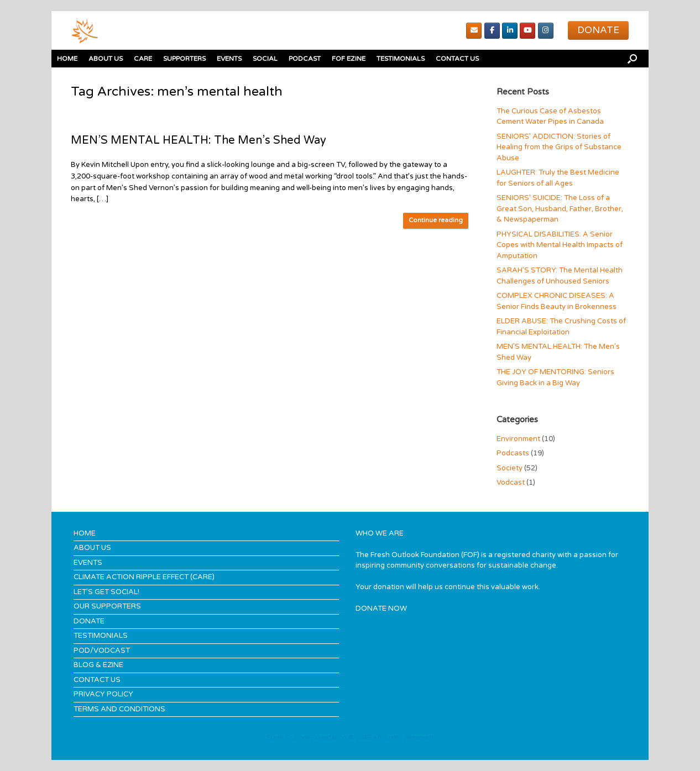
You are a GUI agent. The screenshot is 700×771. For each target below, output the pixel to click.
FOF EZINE (349, 59)
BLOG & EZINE (98, 665)
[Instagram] (546, 31)
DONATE (89, 621)
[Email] (474, 31)
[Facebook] (492, 31)
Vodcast (511, 482)
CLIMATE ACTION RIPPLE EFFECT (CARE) (144, 577)
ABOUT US (106, 59)
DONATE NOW (381, 609)
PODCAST (305, 59)
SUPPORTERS (184, 59)
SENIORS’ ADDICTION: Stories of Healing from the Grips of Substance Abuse (559, 147)
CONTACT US (457, 59)
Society (510, 468)
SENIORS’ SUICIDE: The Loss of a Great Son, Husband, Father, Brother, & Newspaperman (560, 209)
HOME (67, 59)
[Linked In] (510, 31)
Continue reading (436, 220)
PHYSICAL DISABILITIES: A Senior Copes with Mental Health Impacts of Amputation (560, 245)
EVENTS (229, 59)
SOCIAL (265, 59)
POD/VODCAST (102, 651)
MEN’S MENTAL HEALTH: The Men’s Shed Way (198, 140)
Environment (518, 439)
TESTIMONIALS (401, 59)
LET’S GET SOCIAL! (106, 592)
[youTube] (527, 31)
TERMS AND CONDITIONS (119, 709)
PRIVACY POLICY (103, 694)
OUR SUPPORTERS (107, 606)
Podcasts (513, 453)
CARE (143, 59)
